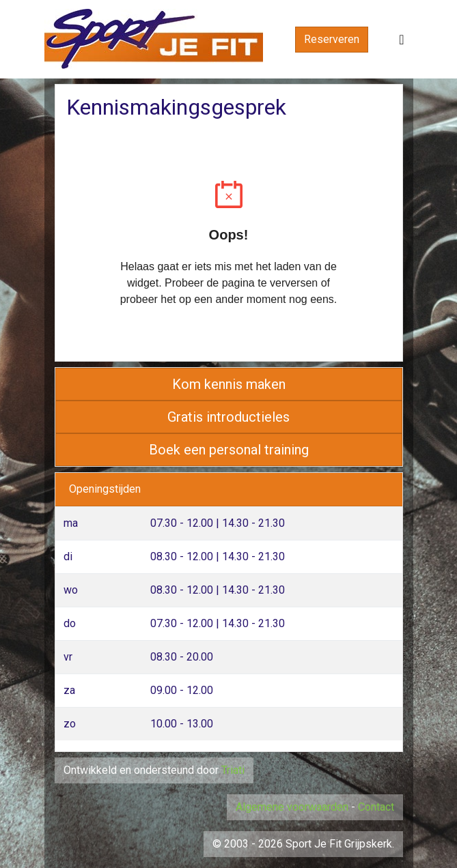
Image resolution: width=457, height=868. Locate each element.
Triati (233, 770)
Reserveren (332, 39)
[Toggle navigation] (401, 40)
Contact (376, 807)
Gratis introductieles (229, 417)
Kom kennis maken (229, 384)
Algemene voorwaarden (292, 807)
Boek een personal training (229, 450)
